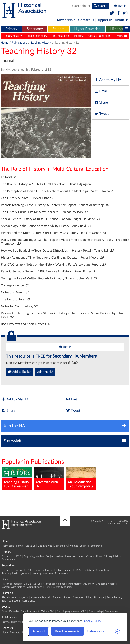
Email (101, 91)
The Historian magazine (15, 598)
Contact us (86, 20)
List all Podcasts (11, 633)
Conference (8, 560)
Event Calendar (10, 611)
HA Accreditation (75, 556)
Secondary (35, 29)
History (79, 36)
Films (47, 587)
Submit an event (11, 601)
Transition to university (81, 584)
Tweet (101, 114)
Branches (99, 598)
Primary (11, 29)
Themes (57, 598)
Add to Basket (20, 372)
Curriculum (8, 556)
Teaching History (37, 36)
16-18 (37, 584)
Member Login (78, 546)
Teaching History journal (16, 573)
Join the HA (45, 372)
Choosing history (106, 584)
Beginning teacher (34, 556)
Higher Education (87, 29)
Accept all (39, 631)
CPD (19, 556)
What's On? (48, 611)
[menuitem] (11, 29)
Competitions (94, 556)
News (19, 546)
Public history (114, 598)
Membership (66, 20)
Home (5, 43)
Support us (105, 20)
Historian (117, 29)
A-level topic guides (54, 584)
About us (122, 20)
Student (58, 29)
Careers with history (13, 587)
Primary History (12, 36)
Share (101, 103)
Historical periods (12, 584)
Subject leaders (55, 556)
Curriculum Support (13, 570)
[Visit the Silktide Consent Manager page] (118, 631)
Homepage (8, 546)
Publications (19, 43)
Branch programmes (68, 611)
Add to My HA (108, 80)
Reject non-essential (68, 631)
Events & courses (62, 587)
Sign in (65, 347)
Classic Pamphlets (99, 36)
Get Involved (45, 546)
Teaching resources (42, 573)
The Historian (61, 36)
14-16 (28, 584)
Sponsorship (96, 611)
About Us (30, 546)
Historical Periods (41, 598)
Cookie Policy (92, 621)
